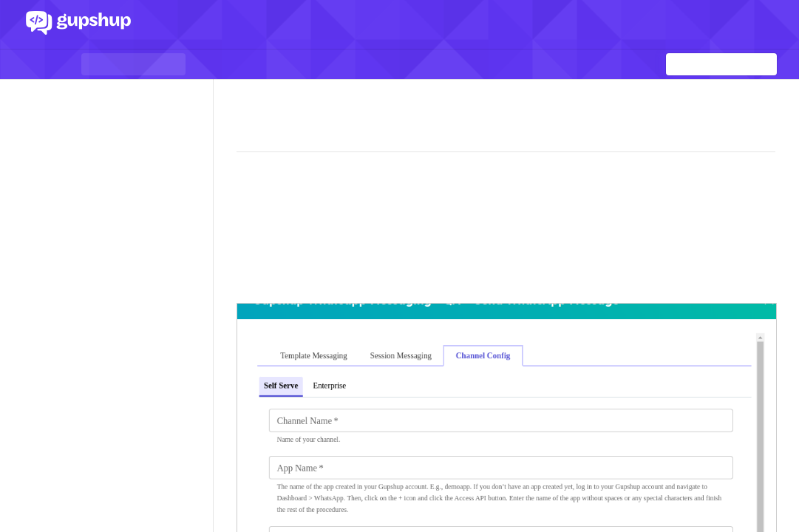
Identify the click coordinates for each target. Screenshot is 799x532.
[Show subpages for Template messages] (194, 406)
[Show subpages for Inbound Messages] (194, 248)
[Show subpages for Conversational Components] (194, 316)
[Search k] (721, 64)
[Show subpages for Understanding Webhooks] (194, 225)
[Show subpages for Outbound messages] (194, 338)
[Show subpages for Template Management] (194, 384)
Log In (734, 25)
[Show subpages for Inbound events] (194, 271)
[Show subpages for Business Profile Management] (194, 429)
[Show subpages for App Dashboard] (194, 203)
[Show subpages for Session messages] (194, 361)
